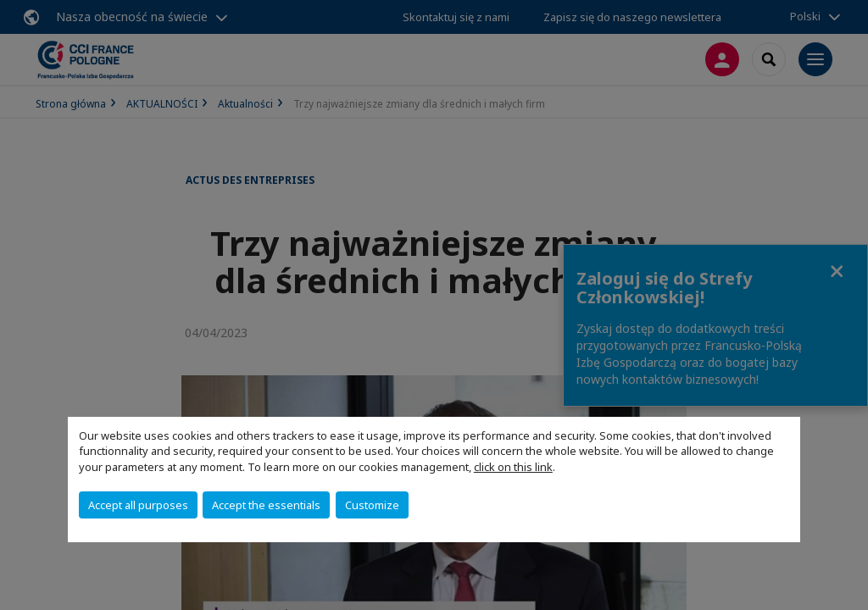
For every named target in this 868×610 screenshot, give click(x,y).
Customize (372, 505)
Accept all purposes (138, 505)
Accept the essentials (266, 505)
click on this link (513, 467)
